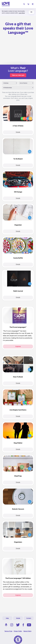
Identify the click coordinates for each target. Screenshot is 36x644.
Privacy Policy (18, 631)
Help (7, 618)
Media (18, 618)
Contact (29, 618)
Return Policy (28, 631)
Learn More (22, 13)
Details (18, 132)
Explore (18, 346)
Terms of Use (8, 631)
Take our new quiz (18, 75)
